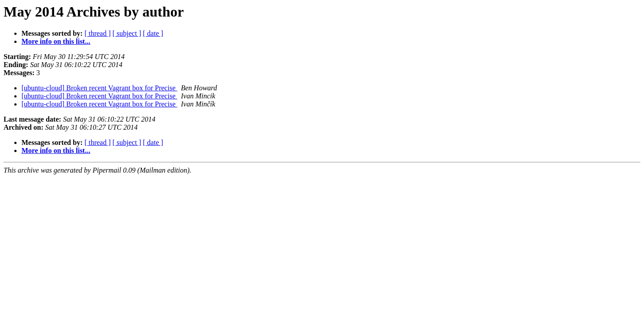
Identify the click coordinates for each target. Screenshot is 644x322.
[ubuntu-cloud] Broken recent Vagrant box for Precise (99, 88)
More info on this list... (56, 41)
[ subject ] (127, 33)
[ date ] (153, 33)
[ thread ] (98, 33)
